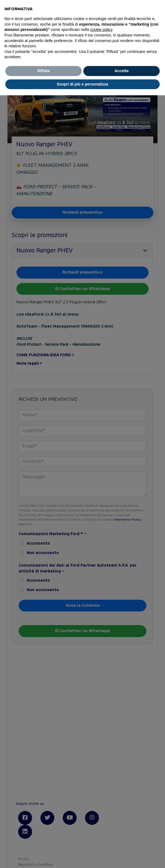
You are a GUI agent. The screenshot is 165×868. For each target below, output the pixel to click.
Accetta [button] (122, 71)
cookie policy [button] (101, 30)
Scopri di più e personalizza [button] (82, 84)
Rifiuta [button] (43, 71)
